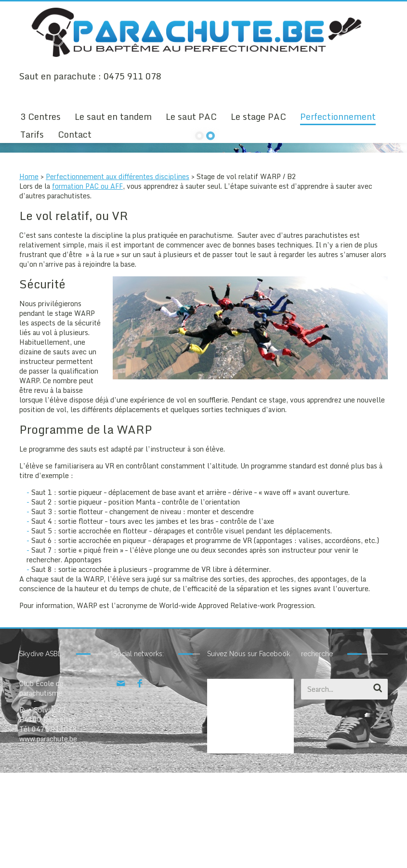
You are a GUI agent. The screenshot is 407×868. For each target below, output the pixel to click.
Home (29, 272)
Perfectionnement (338, 117)
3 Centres (40, 117)
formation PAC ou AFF (87, 281)
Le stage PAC (258, 117)
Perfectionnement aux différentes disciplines (118, 272)
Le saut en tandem (113, 117)
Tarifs (32, 134)
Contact (75, 134)
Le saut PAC (191, 117)
